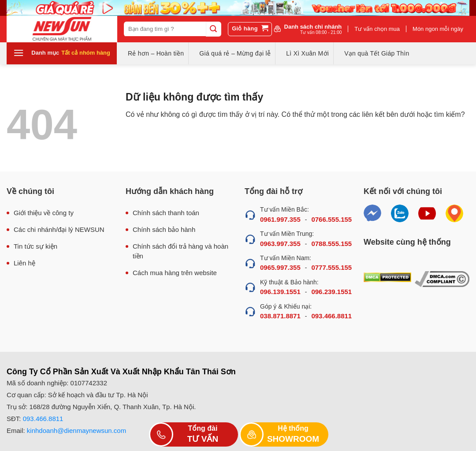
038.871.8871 (280, 316)
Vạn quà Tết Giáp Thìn (377, 53)
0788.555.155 (331, 244)
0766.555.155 (331, 219)
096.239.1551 (331, 292)
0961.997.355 (280, 219)
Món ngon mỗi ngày (438, 29)
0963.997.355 (280, 244)
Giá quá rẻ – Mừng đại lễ (235, 53)
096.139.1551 (280, 292)
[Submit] (213, 29)
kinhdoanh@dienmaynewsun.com (76, 430)
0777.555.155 (331, 267)
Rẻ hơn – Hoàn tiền (156, 53)
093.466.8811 (331, 316)
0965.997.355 (280, 267)
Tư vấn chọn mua (377, 29)
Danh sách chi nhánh (313, 29)
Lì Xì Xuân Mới (307, 53)
